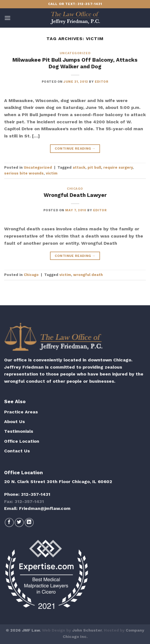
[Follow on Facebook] (9, 522)
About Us (15, 422)
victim (52, 173)
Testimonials (19, 431)
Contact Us (17, 451)
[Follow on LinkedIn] (29, 522)
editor (102, 82)
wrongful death (88, 275)
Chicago (75, 189)
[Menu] (7, 18)
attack (79, 167)
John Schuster (87, 630)
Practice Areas (21, 412)
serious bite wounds (24, 173)
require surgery (118, 167)
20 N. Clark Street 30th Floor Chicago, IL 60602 (58, 482)
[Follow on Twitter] (19, 522)
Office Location (22, 441)
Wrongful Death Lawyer (75, 195)
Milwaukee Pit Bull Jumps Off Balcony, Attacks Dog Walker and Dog (75, 63)
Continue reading (75, 149)
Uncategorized (75, 53)
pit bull (94, 167)
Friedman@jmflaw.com (45, 508)
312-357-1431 (36, 494)
